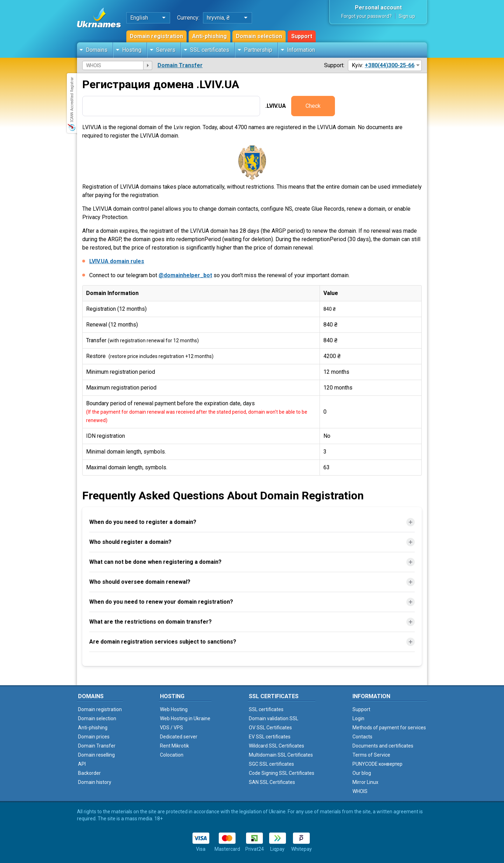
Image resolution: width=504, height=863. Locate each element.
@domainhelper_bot (185, 275)
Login (358, 718)
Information (301, 50)
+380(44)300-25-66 (390, 65)
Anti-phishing (209, 36)
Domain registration (156, 36)
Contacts (362, 737)
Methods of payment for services (389, 728)
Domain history (95, 782)
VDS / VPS (171, 728)
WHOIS (360, 791)
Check (313, 106)
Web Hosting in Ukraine (185, 718)
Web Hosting (174, 709)
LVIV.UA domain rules (117, 261)
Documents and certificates (383, 746)
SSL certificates (210, 50)
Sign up (407, 16)
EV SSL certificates (270, 737)
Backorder (89, 773)
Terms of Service (371, 755)
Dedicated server (179, 737)
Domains (97, 50)
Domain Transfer (180, 65)
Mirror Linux (365, 782)
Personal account (378, 8)
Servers (166, 50)
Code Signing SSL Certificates (282, 773)
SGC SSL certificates (271, 764)
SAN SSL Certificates (272, 782)
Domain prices (94, 737)
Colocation (172, 755)
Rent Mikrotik (174, 746)
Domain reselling (96, 755)
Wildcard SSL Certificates (276, 746)
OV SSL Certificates (270, 728)
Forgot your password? (366, 16)
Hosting (132, 50)
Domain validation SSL (274, 718)
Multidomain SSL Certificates (281, 755)
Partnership (258, 50)
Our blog (362, 773)
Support (302, 36)
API (82, 764)
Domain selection (259, 36)
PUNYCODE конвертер (377, 764)
